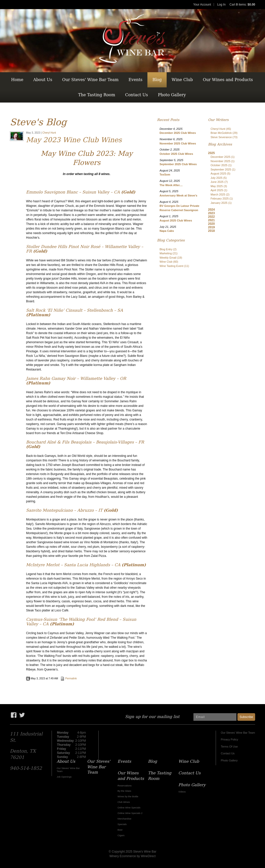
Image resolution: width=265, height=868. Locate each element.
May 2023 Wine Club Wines (74, 140)
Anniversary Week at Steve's (178, 195)
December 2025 (223, 157)
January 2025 (221, 203)
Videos (182, 792)
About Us (43, 80)
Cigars (121, 835)
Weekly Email (171, 258)
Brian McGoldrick (224, 133)
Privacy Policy (229, 739)
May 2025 (219, 186)
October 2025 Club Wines (176, 154)
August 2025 (220, 173)
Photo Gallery (172, 95)
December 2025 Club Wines (178, 133)
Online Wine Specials (129, 808)
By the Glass (124, 791)
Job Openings (64, 777)
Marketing (169, 253)
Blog (157, 80)
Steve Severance (224, 137)
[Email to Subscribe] (215, 717)
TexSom (165, 175)
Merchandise (124, 819)
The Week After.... (171, 185)
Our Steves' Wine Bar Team (90, 80)
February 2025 (222, 199)
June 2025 (219, 182)
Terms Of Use (229, 747)
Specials (122, 824)
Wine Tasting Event (174, 266)
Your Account (202, 5)
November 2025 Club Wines (178, 143)
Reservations (125, 786)
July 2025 (219, 178)
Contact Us (137, 95)
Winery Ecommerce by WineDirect (133, 856)
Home (17, 80)
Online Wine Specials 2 (130, 813)
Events (135, 80)
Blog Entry (168, 249)
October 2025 (221, 165)
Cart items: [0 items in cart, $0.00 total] (242, 5)
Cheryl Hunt (49, 133)
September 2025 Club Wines (178, 164)
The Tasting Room (97, 95)
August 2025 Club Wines (176, 220)
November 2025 (223, 161)
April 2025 (219, 190)
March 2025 (220, 194)
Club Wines (124, 802)
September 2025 (223, 169)
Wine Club (182, 80)
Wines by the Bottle (128, 796)
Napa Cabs (167, 231)
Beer (120, 830)
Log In (221, 5)
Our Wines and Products (228, 80)
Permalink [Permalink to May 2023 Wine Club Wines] (69, 678)
